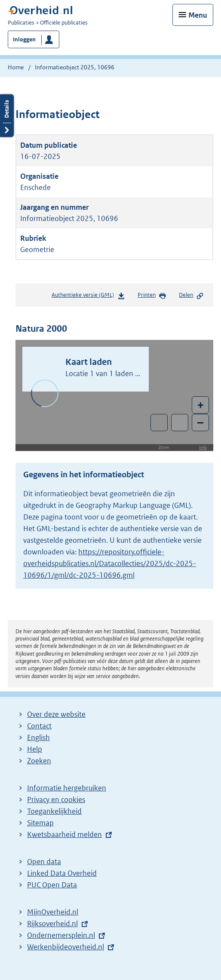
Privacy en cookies (56, 800)
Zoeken (39, 761)
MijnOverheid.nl (53, 912)
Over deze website (56, 714)
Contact (39, 726)
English (38, 737)
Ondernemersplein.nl (61, 935)
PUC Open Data (52, 885)
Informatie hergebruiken (67, 788)
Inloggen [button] (24, 39)
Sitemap (40, 823)
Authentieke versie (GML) (88, 297)
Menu (198, 15)
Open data (44, 862)
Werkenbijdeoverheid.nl (66, 947)
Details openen (7, 116)
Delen (191, 296)
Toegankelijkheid (54, 811)
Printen (152, 296)
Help (35, 749)
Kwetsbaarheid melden (64, 834)
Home (16, 67)
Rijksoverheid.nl (52, 924)
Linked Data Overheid (62, 873)
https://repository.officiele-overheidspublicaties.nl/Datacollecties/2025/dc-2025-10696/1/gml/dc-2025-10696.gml (110, 563)
